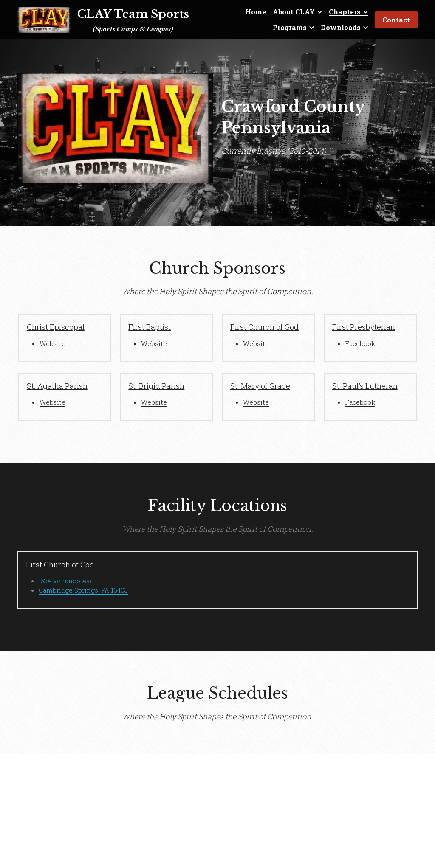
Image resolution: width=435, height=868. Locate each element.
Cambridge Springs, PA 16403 (83, 590)
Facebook (360, 343)
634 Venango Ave (66, 581)
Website (52, 343)
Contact (396, 20)
